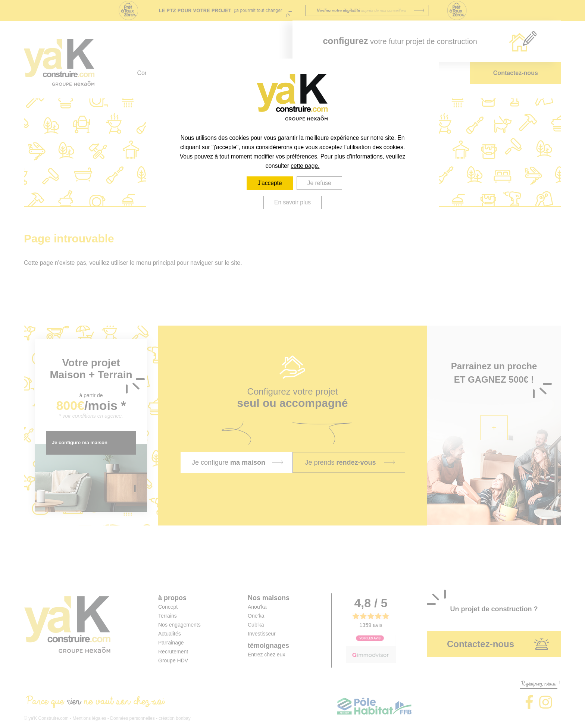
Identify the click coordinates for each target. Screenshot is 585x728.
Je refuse (319, 183)
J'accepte (270, 183)
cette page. (305, 166)
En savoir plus (292, 202)
